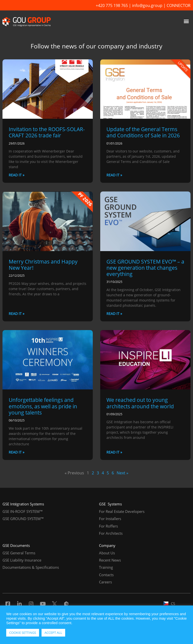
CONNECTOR (179, 5)
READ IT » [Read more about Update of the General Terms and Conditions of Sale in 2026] (114, 175)
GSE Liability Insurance (22, 560)
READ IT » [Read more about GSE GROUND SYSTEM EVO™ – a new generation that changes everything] (114, 314)
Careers (105, 582)
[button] (186, 21)
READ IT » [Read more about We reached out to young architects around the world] (114, 452)
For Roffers (108, 526)
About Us (107, 553)
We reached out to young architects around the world (140, 403)
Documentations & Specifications (31, 567)
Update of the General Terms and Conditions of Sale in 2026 (143, 132)
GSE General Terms (19, 553)
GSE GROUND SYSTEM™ (23, 519)
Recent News (110, 560)
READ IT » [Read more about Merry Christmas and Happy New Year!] (17, 314)
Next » (122, 473)
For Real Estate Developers (122, 511)
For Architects (111, 533)
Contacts (106, 575)
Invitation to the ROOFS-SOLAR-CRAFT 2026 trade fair (47, 132)
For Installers (110, 519)
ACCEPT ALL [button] (53, 633)
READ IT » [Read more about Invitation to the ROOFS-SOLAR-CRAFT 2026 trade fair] (17, 175)
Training (106, 567)
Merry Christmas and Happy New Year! (43, 265)
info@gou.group (147, 5)
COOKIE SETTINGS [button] (23, 633)
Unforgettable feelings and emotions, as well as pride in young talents (43, 406)
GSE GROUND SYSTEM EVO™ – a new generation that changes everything (145, 268)
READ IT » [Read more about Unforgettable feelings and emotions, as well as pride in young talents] (17, 452)
